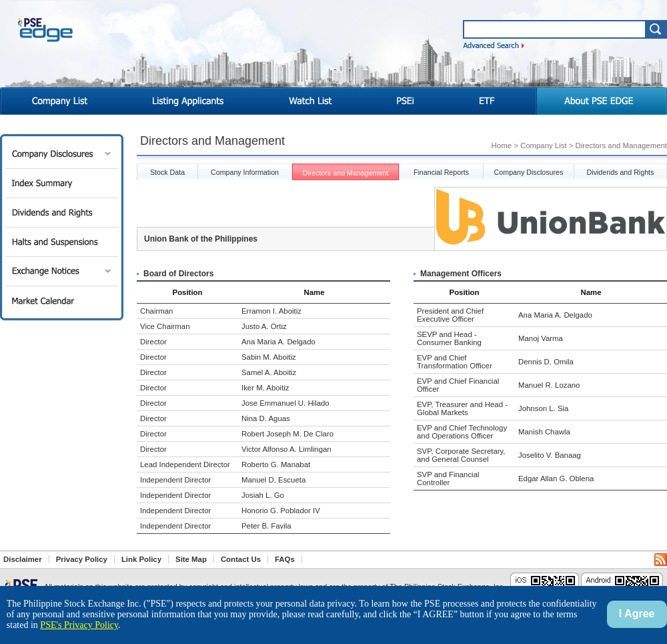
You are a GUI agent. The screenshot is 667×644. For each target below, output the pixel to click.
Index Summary (62, 183)
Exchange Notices (62, 271)
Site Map (191, 559)
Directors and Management (346, 173)
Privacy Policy (82, 559)
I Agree (637, 614)
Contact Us (241, 559)
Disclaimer (23, 559)
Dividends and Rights (62, 213)
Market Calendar (62, 301)
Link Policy (141, 559)
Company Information (245, 172)
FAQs (285, 559)
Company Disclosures (62, 154)
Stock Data (167, 172)
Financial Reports (441, 172)
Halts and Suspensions (62, 242)
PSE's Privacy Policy (79, 625)
